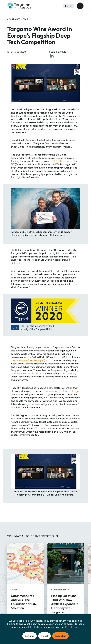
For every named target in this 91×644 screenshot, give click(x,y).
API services (68, 373)
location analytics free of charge (61, 391)
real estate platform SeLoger (27, 360)
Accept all (60, 636)
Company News (18, 19)
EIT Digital (57, 161)
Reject (44, 636)
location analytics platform (26, 373)
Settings (30, 636)
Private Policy (73, 627)
